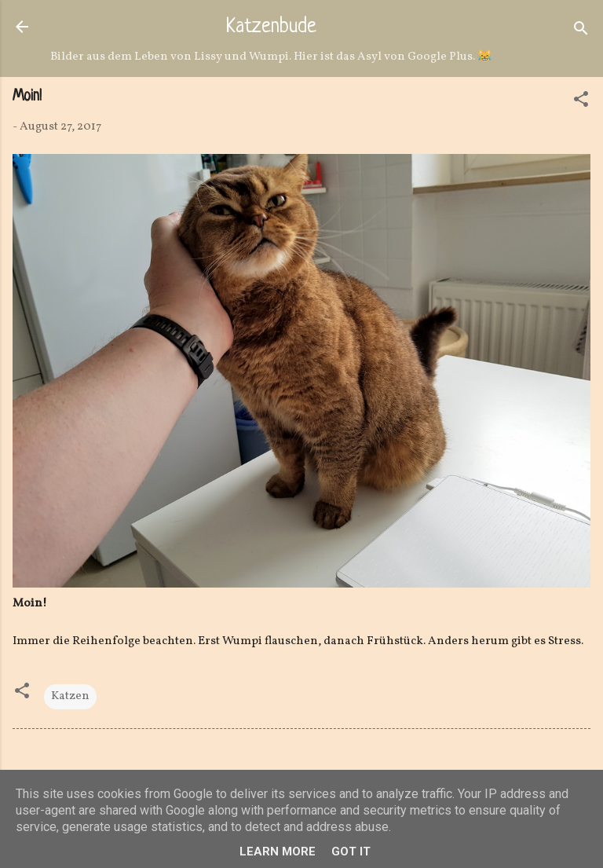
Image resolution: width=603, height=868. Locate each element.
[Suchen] (581, 32)
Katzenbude (271, 27)
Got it (351, 852)
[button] (581, 103)
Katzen (70, 696)
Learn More (278, 852)
